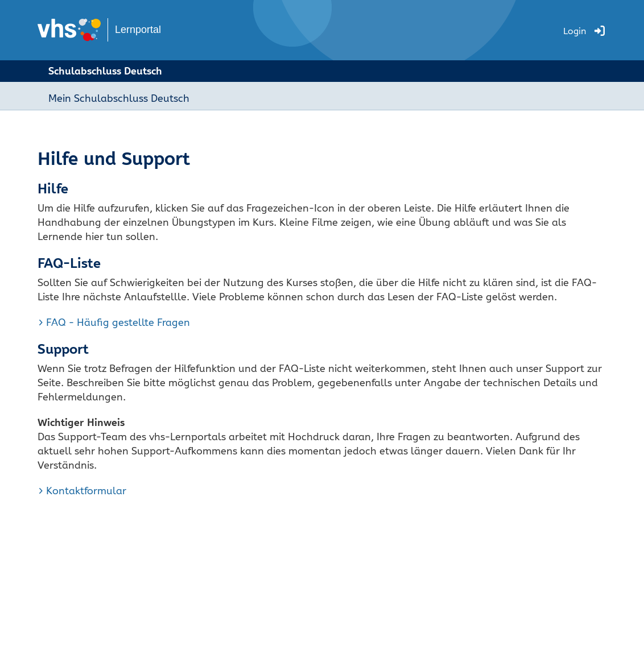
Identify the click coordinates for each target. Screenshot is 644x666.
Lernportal (138, 30)
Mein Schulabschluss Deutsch (119, 98)
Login (575, 31)
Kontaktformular (86, 491)
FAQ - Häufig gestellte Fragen (118, 322)
